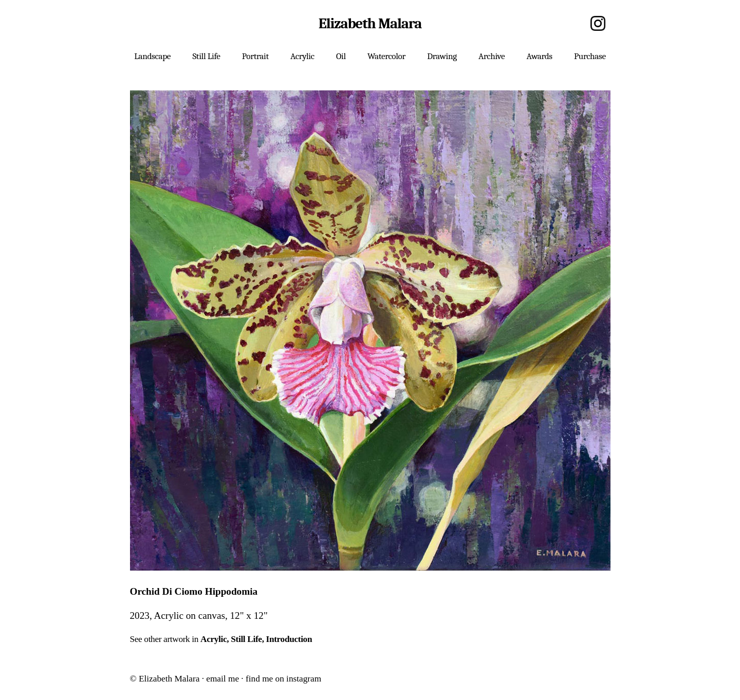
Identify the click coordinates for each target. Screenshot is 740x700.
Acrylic (214, 639)
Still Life (246, 639)
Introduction (289, 639)
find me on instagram (283, 679)
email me (223, 679)
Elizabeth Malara (370, 23)
